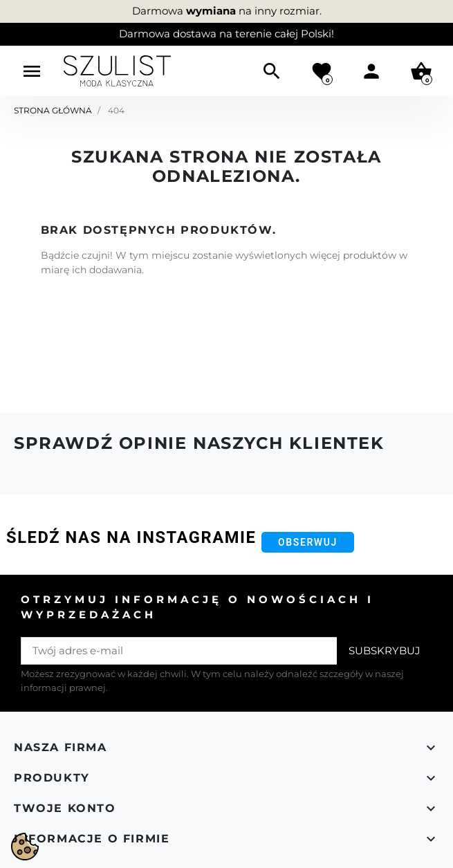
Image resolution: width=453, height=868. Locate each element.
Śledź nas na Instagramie (131, 537)
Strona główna (53, 110)
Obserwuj (308, 542)
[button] (272, 71)
